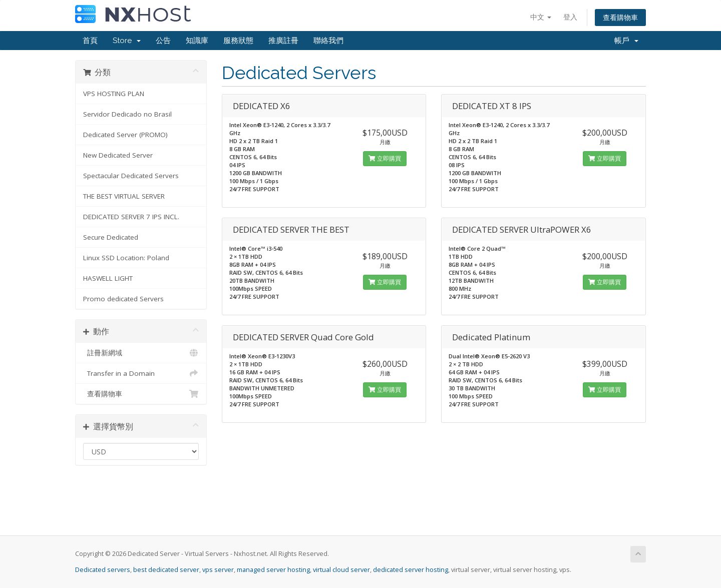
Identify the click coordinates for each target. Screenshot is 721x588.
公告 (163, 41)
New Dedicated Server (118, 155)
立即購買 (385, 158)
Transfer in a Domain (141, 373)
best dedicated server (166, 570)
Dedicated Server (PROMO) (125, 135)
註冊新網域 (141, 353)
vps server (218, 570)
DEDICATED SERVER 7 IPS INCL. (131, 217)
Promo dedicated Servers (123, 299)
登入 (570, 17)
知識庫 (197, 41)
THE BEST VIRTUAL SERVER (124, 196)
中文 (541, 17)
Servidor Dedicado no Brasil (127, 114)
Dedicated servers (103, 570)
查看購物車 (620, 17)
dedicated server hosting (411, 570)
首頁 (90, 41)
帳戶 (626, 41)
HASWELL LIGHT (108, 278)
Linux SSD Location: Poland (126, 258)
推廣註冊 (283, 41)
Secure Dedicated (111, 237)
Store (127, 41)
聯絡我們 (328, 41)
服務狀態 (238, 41)
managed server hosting (273, 570)
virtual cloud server (341, 570)
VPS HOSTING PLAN (114, 94)
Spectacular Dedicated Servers (131, 176)
